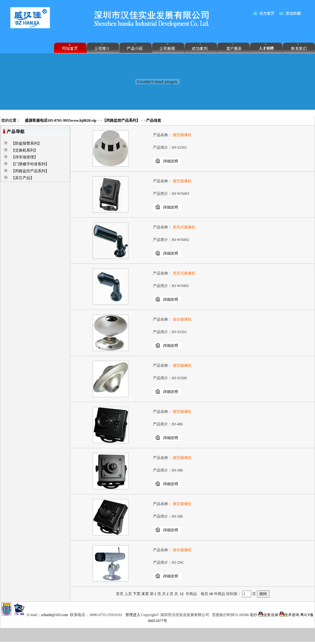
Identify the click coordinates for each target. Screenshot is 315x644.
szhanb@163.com (55, 615)
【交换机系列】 (24, 150)
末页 (145, 594)
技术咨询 (289, 615)
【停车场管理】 (24, 157)
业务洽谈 (268, 615)
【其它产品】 (23, 178)
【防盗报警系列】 (26, 143)
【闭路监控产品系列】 (30, 171)
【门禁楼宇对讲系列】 (30, 164)
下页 (137, 594)
